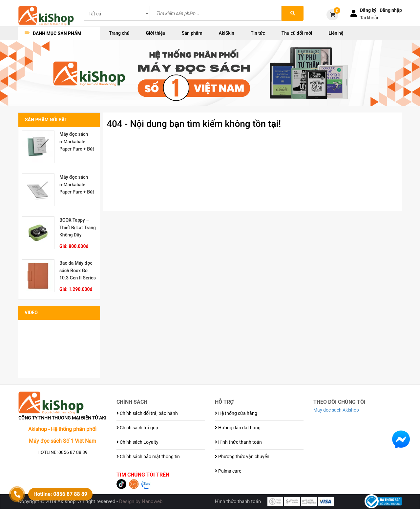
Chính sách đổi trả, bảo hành (147, 413)
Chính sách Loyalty (137, 442)
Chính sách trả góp (137, 428)
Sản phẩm (192, 33)
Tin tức (258, 33)
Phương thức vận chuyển (242, 457)
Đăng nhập (391, 10)
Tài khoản (370, 18)
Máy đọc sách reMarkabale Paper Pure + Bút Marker (77, 185)
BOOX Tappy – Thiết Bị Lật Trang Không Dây (78, 228)
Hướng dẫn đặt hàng (238, 428)
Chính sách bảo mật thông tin (148, 457)
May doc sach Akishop (336, 410)
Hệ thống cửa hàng (236, 413)
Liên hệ (336, 33)
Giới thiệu (156, 33)
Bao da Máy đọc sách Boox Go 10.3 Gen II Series (78, 271)
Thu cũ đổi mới (297, 33)
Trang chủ (119, 33)
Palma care (228, 471)
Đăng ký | (370, 10)
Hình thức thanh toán (238, 442)
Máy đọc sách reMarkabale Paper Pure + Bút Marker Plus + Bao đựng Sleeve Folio (77, 142)
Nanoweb (152, 501)
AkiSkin (227, 33)
